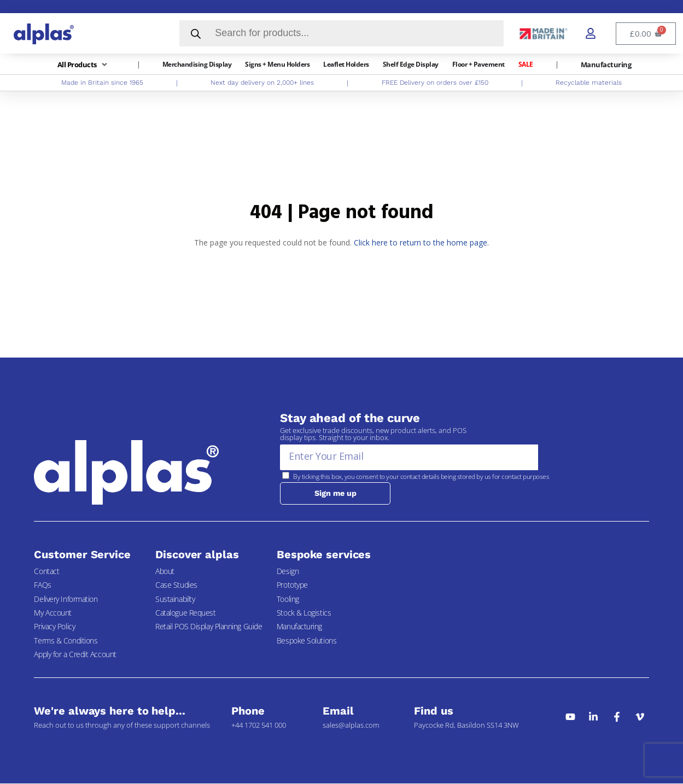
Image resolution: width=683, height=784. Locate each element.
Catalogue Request (185, 613)
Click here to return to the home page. (421, 242)
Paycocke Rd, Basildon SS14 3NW (466, 726)
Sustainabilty (175, 599)
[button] (83, 65)
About (165, 572)
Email (338, 711)
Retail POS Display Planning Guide (209, 627)
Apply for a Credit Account (75, 655)
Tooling (288, 599)
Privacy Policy (54, 627)
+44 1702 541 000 (259, 726)
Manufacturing (299, 627)
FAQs (42, 585)
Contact (46, 572)
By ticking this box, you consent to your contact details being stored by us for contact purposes (421, 476)
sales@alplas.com (351, 726)
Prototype (292, 585)
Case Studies (176, 585)
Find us (433, 711)
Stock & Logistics (304, 613)
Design (288, 572)
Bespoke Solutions (307, 641)
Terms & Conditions (66, 641)
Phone (248, 711)
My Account (53, 613)
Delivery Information (66, 599)
